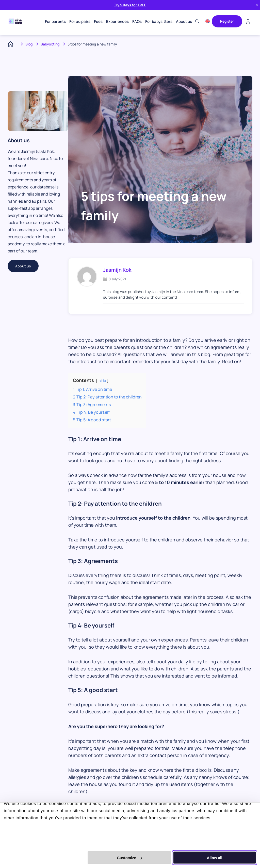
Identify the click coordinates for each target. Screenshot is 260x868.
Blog (29, 44)
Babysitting (50, 44)
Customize (129, 858)
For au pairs (80, 21)
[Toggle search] (197, 21)
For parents (55, 21)
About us (184, 21)
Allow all (215, 858)
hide (102, 381)
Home (12, 44)
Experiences (117, 21)
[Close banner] (257, 5)
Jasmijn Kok (117, 270)
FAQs (137, 21)
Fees (98, 21)
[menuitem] (208, 21)
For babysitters (159, 21)
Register (227, 21)
